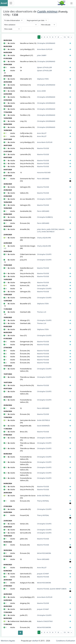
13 (65, 37)
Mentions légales (8, 641)
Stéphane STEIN (43, 79)
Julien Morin (41, 229)
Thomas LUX (42, 312)
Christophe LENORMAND (46, 43)
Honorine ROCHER (44, 173)
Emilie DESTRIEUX (48, 232)
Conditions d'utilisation (66, 641)
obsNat (35, 641)
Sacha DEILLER (42, 285)
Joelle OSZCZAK (52, 229)
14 (68, 37)
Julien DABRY (42, 55)
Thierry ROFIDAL (43, 501)
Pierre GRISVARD (43, 179)
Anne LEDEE (41, 91)
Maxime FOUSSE (43, 148)
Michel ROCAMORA (44, 553)
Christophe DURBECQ (45, 217)
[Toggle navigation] (11, 3)
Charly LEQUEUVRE (44, 238)
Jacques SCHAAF (43, 574)
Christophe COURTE (44, 199)
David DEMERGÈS (43, 426)
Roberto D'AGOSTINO (45, 621)
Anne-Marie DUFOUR (45, 49)
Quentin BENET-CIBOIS (58, 589)
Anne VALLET (42, 133)
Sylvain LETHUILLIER (44, 67)
